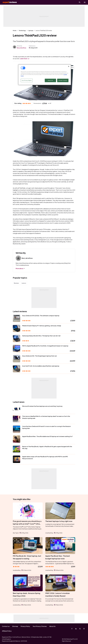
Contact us (6, 626)
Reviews (16, 283)
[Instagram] (84, 629)
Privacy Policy (25, 626)
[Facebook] (72, 629)
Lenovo (24, 283)
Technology (22, 30)
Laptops (31, 30)
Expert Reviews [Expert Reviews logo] (8, 2)
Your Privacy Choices (40, 626)
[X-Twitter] (80, 629)
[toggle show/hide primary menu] (85, 2)
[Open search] (80, 2)
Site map (15, 626)
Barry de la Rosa (21, 48)
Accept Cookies (63, 80)
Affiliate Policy (7, 631)
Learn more (24, 59)
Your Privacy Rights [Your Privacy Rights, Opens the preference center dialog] (27, 80)
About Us (52, 626)
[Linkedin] (76, 629)
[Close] (69, 66)
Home (15, 30)
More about (20, 268)
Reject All (50, 80)
